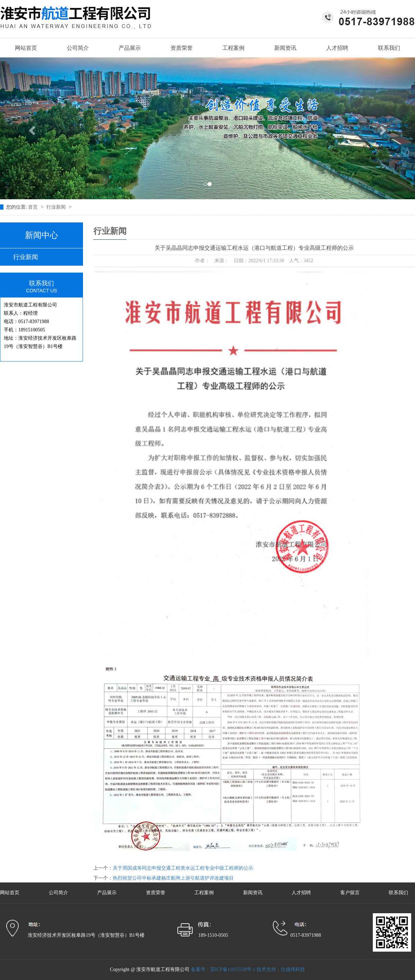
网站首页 (26, 48)
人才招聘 (337, 48)
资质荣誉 (182, 48)
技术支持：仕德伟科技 (281, 969)
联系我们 (389, 48)
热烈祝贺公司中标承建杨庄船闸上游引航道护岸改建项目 (173, 878)
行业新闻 (57, 207)
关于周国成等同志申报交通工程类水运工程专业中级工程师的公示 (183, 868)
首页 (34, 207)
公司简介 (78, 48)
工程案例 (233, 48)
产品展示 (130, 48)
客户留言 (351, 893)
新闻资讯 (285, 48)
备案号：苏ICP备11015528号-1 (223, 969)
